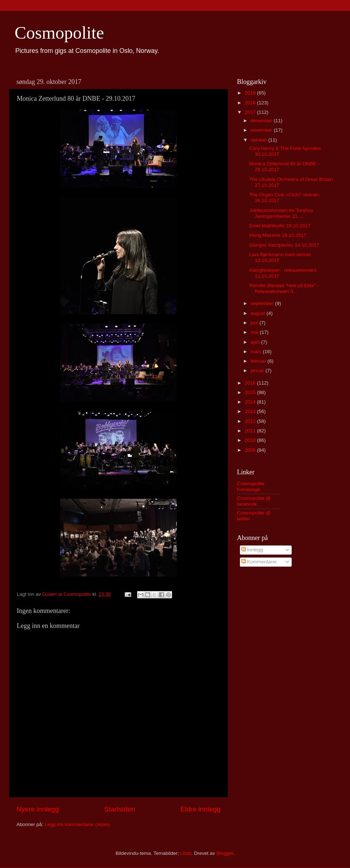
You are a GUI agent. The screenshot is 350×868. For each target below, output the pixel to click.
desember (262, 121)
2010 (251, 440)
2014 (251, 402)
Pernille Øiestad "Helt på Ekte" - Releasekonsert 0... (284, 288)
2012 (251, 421)
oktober (259, 140)
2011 (251, 431)
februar (259, 361)
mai (255, 332)
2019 (251, 93)
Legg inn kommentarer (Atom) (77, 824)
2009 (251, 450)
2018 (251, 103)
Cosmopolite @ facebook (254, 501)
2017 (251, 112)
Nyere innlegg (38, 809)
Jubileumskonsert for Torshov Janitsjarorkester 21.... (281, 213)
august (258, 313)
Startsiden (120, 809)
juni (255, 323)
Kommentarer (259, 562)
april (256, 342)
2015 (251, 392)
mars (257, 352)
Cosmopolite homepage (251, 487)
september (263, 303)
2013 (251, 411)
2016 (251, 383)
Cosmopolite (59, 33)
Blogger (225, 853)
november (262, 130)
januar (258, 371)
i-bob (186, 853)
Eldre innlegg (201, 809)
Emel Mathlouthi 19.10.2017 (280, 226)
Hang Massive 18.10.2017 (278, 235)
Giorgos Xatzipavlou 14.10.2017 (284, 245)
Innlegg (252, 550)
